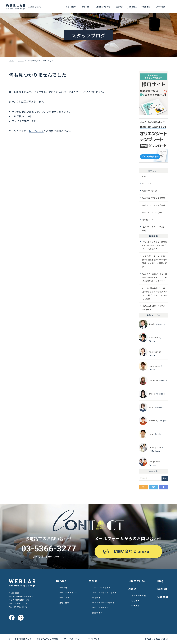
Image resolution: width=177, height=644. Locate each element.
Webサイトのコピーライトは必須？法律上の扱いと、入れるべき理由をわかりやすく (155, 277)
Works (93, 581)
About (132, 589)
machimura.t (155, 366)
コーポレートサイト (101, 588)
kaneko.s (153, 420)
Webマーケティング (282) (154, 205)
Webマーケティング (68, 593)
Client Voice (137, 581)
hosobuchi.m (155, 352)
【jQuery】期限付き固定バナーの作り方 (155, 308)
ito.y (151, 434)
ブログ (21, 61)
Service (61, 581)
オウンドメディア (100, 608)
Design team (155, 462)
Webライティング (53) (152, 212)
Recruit (162, 589)
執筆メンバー (153, 315)
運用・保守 (64, 603)
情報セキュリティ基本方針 (48, 639)
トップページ (36, 131)
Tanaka (152, 324)
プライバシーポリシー (74, 639)
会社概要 (135, 601)
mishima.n (154, 380)
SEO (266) (147, 183)
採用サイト (97, 613)
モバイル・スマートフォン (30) (154, 229)
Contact (163, 597)
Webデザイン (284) (151, 191)
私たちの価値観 (139, 595)
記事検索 (153, 471)
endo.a (152, 394)
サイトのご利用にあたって (20, 639)
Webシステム (65, 598)
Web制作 (63, 588)
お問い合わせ (133, 551)
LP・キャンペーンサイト (104, 603)
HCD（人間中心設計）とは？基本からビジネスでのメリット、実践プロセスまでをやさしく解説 (155, 293)
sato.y (152, 407)
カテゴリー (153, 171)
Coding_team (155, 447)
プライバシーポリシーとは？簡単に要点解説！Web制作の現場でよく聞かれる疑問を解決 (155, 261)
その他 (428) (148, 220)
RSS (143, 487)
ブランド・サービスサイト (104, 593)
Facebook (163, 487)
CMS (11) (146, 176)
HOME (12, 61)
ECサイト (96, 598)
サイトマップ (94, 639)
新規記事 (153, 236)
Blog (160, 581)
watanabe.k (154, 337)
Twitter (153, 487)
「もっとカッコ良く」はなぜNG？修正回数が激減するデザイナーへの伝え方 (155, 245)
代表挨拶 (135, 606)
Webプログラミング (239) (154, 198)
